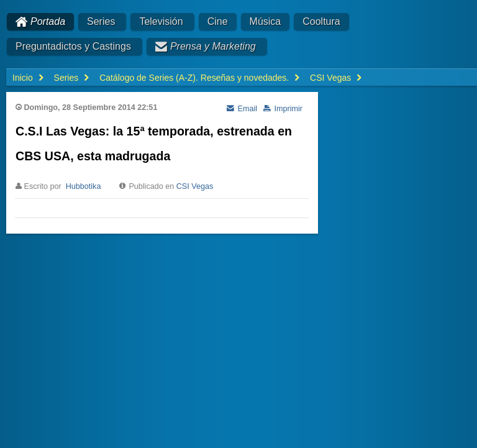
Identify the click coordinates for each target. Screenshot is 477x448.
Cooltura (321, 21)
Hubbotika (84, 186)
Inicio (23, 78)
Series (101, 21)
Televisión (161, 21)
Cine (218, 21)
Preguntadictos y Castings (73, 46)
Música (266, 21)
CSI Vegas (195, 186)
